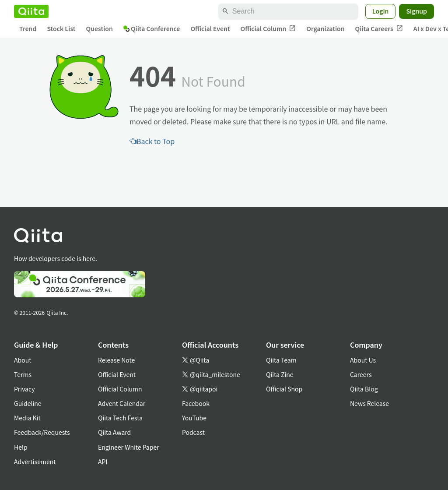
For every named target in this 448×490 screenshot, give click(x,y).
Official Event (210, 28)
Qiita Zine (280, 374)
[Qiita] (31, 11)
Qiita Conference (152, 28)
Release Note (116, 360)
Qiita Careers (379, 29)
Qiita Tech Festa (120, 418)
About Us (363, 360)
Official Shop (284, 389)
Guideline (28, 403)
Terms (23, 374)
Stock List (61, 28)
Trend (28, 28)
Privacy (24, 389)
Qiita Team (281, 360)
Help (21, 447)
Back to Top (152, 141)
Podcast (193, 432)
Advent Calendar (122, 403)
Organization (325, 28)
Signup (416, 11)
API (103, 462)
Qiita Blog (364, 389)
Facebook (196, 403)
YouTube (194, 418)
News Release (369, 403)
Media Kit (27, 418)
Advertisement (35, 462)
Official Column (268, 29)
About (23, 360)
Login (381, 11)
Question (100, 28)
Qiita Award (114, 432)
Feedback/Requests (42, 432)
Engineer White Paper (129, 447)
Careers (361, 374)
